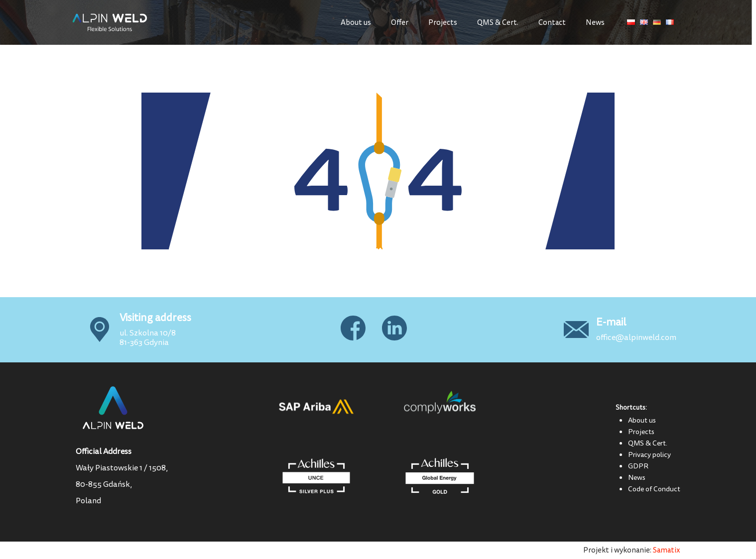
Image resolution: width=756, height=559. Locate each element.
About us (356, 23)
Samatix (667, 550)
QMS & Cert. (498, 23)
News (595, 23)
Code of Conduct (654, 489)
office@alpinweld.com (636, 337)
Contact (552, 23)
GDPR (638, 466)
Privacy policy (649, 454)
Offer (400, 23)
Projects (443, 23)
